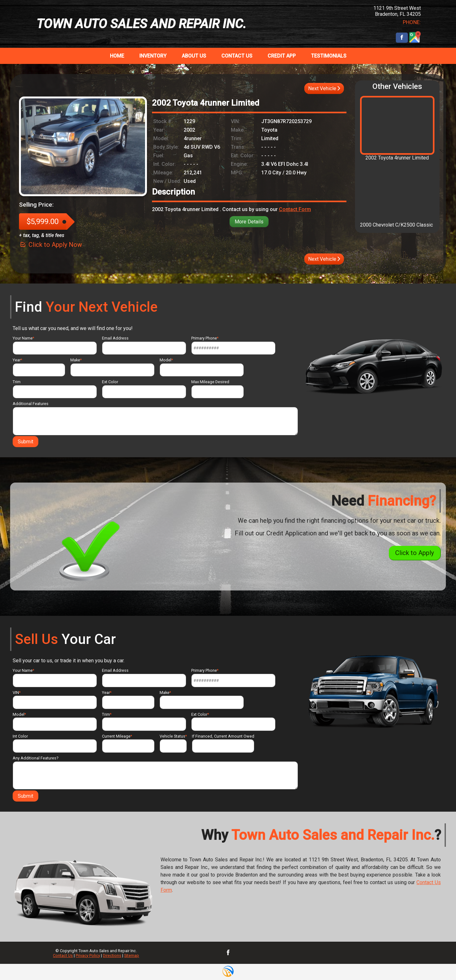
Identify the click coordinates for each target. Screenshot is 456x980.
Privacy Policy (88, 955)
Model (202, 367)
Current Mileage (128, 743)
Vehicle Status (173, 743)
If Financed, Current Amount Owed (223, 743)
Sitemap (132, 955)
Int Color (55, 743)
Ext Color (144, 389)
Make (112, 367)
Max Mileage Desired (218, 389)
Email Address (144, 345)
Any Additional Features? (155, 773)
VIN (55, 700)
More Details (249, 222)
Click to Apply (415, 553)
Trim (55, 389)
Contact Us (63, 955)
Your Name (55, 345)
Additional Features (155, 418)
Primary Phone (233, 345)
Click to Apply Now (51, 245)
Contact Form (295, 209)
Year (39, 367)
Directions (112, 955)
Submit (25, 442)
